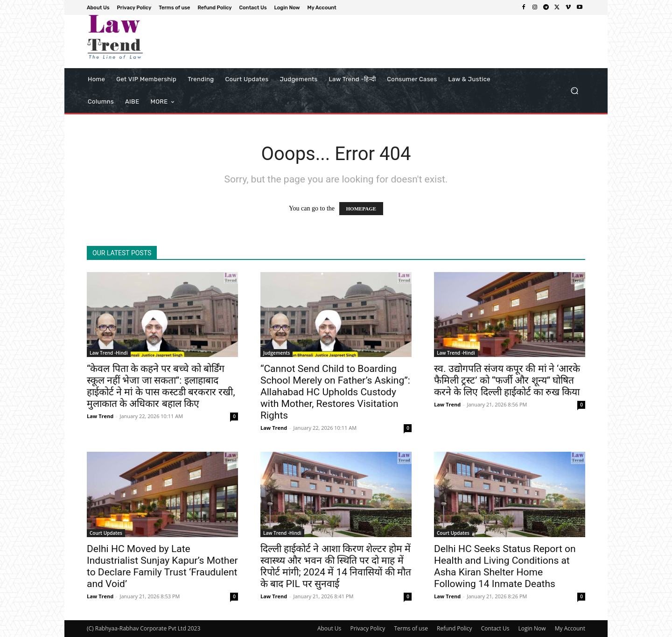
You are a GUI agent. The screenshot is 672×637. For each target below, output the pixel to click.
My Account (570, 628)
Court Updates (106, 533)
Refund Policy (455, 628)
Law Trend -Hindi (109, 353)
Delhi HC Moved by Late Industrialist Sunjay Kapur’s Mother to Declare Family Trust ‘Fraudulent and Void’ (162, 566)
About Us (329, 628)
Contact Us (495, 628)
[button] (574, 91)
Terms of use (411, 628)
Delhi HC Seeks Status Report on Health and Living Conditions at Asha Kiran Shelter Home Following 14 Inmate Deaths (505, 566)
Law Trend (100, 416)
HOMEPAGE (361, 209)
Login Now (532, 628)
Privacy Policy (367, 628)
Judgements (276, 353)
